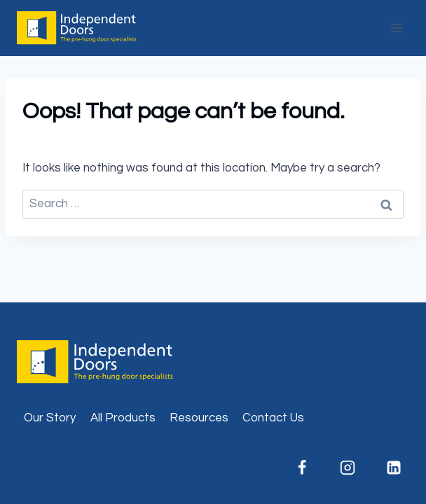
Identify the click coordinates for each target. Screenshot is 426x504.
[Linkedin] (394, 468)
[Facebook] (302, 468)
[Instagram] (348, 468)
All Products (123, 418)
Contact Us (273, 418)
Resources (199, 418)
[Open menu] (396, 28)
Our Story (50, 418)
